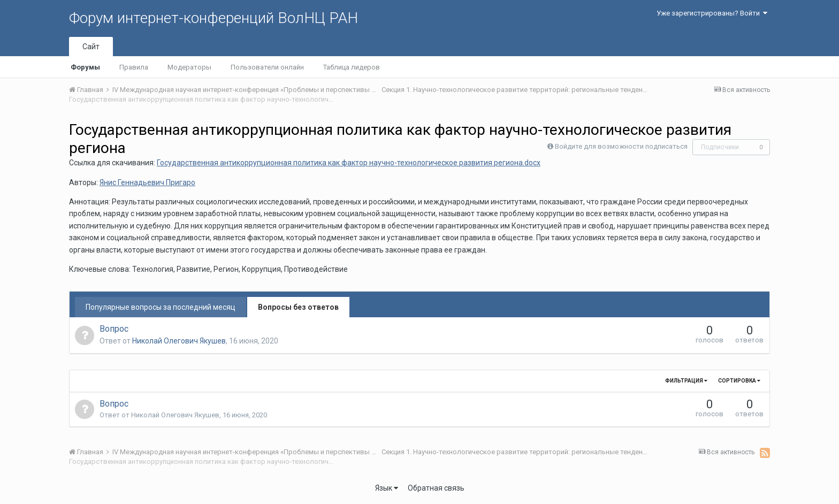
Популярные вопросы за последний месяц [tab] (161, 307)
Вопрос (114, 329)
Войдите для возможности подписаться (621, 146)
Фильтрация (686, 381)
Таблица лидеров (352, 67)
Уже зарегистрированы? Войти (712, 13)
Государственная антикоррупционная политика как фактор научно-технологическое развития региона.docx (349, 163)
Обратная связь (436, 488)
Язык (387, 488)
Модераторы (189, 67)
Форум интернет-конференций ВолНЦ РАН (213, 18)
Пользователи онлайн (267, 67)
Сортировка (739, 381)
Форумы (85, 67)
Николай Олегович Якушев (179, 341)
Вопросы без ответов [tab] (298, 307)
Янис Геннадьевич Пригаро (147, 182)
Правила (134, 67)
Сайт (91, 47)
